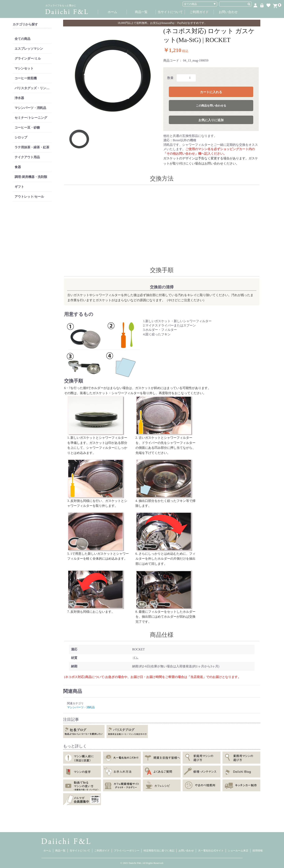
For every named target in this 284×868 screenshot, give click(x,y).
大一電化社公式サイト (211, 851)
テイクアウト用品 (27, 157)
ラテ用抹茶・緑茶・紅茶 (32, 147)
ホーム (112, 12)
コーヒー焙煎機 (26, 78)
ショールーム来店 (238, 851)
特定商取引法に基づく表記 (159, 851)
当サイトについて (170, 12)
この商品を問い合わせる (211, 106)
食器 (18, 167)
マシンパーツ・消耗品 (30, 108)
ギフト (19, 187)
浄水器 (19, 98)
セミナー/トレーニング (31, 118)
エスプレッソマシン (29, 49)
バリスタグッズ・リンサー (33, 88)
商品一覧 (141, 12)
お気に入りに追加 (211, 120)
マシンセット (24, 68)
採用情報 (258, 851)
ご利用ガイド (199, 12)
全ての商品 (22, 39)
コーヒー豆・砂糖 (27, 128)
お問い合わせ (228, 12)
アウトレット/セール (29, 197)
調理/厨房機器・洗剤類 (31, 177)
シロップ (21, 137)
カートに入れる (211, 92)
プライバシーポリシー (127, 851)
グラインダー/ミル (28, 58)
